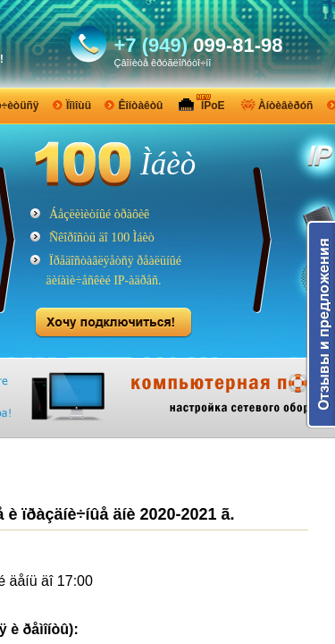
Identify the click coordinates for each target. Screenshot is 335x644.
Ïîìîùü (79, 106)
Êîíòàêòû (140, 106)
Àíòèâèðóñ (285, 106)
